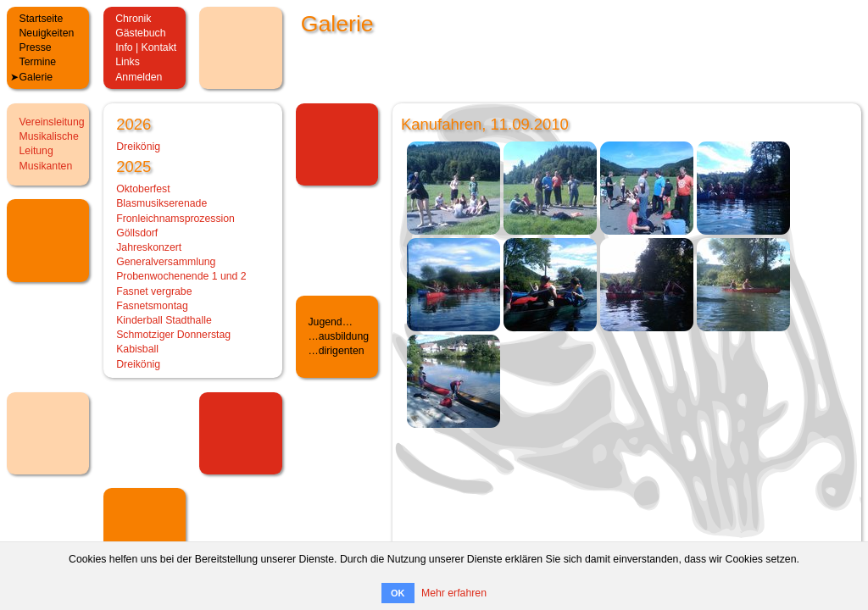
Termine (38, 62)
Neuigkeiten (47, 33)
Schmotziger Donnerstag (173, 335)
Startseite (42, 19)
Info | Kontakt (146, 47)
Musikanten (46, 166)
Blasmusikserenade (161, 203)
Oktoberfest (143, 189)
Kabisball (137, 349)
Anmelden (139, 77)
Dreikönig (138, 147)
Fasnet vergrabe (154, 291)
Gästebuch (140, 33)
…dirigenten (336, 351)
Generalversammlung (166, 262)
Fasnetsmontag (152, 306)
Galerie (36, 77)
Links (128, 62)
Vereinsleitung (52, 122)
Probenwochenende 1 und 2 (181, 276)
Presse (36, 47)
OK (398, 593)
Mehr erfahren (454, 593)
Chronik (133, 19)
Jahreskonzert (149, 247)
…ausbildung (338, 336)
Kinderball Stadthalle (164, 320)
